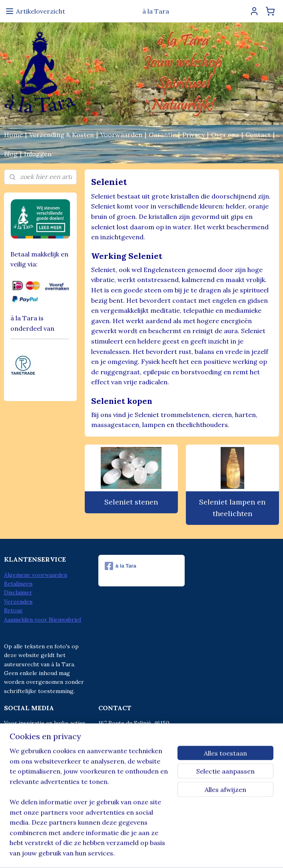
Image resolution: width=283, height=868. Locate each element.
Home (13, 135)
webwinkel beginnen (152, 853)
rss (124, 853)
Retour (13, 610)
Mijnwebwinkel (218, 853)
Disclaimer (18, 592)
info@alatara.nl (135, 768)
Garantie (162, 135)
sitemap (109, 853)
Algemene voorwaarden (36, 575)
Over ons (225, 135)
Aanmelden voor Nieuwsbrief (43, 620)
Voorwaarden (121, 135)
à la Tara (121, 566)
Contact (258, 135)
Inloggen (38, 154)
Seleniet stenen (132, 502)
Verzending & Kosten (62, 135)
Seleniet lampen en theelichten (233, 508)
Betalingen (18, 584)
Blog (11, 154)
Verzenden (18, 602)
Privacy (193, 135)
